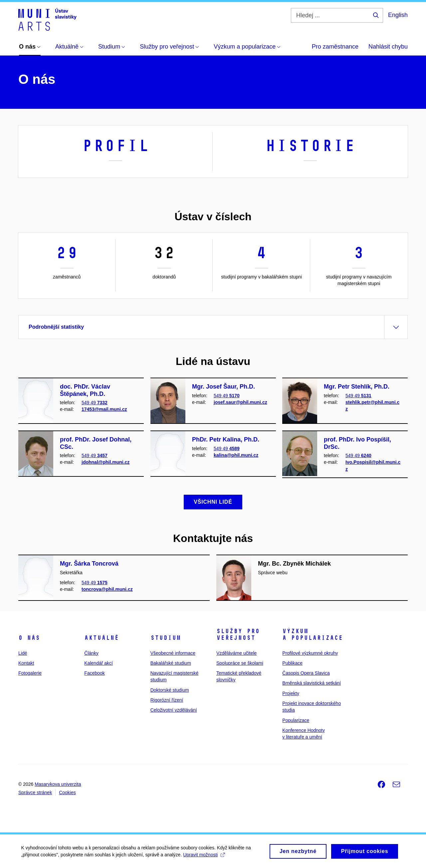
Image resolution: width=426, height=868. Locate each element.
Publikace (292, 663)
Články (91, 653)
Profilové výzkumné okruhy (310, 653)
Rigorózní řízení (167, 700)
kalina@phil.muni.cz (236, 455)
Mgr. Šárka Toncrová (89, 564)
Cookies (67, 792)
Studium (166, 638)
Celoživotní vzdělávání (174, 710)
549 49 (95, 403)
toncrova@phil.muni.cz (107, 589)
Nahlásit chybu (388, 47)
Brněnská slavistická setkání (312, 683)
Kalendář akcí (99, 663)
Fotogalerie (30, 673)
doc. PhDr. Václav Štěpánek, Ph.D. (85, 390)
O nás (29, 638)
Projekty (291, 693)
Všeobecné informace (173, 653)
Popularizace (296, 720)
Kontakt (26, 663)
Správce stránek (35, 792)
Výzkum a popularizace (313, 634)
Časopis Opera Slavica (306, 673)
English (398, 15)
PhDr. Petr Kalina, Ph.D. (226, 439)
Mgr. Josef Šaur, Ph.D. (223, 387)
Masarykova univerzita (58, 784)
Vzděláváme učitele (236, 653)
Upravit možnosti (206, 855)
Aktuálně (102, 638)
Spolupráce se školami (240, 663)
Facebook (94, 673)
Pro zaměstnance (335, 47)
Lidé (23, 653)
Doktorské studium (170, 690)
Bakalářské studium (171, 663)
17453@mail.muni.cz (104, 409)
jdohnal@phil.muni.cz (106, 462)
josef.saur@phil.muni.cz (240, 402)
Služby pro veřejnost (238, 634)
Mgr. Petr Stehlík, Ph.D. (357, 387)
